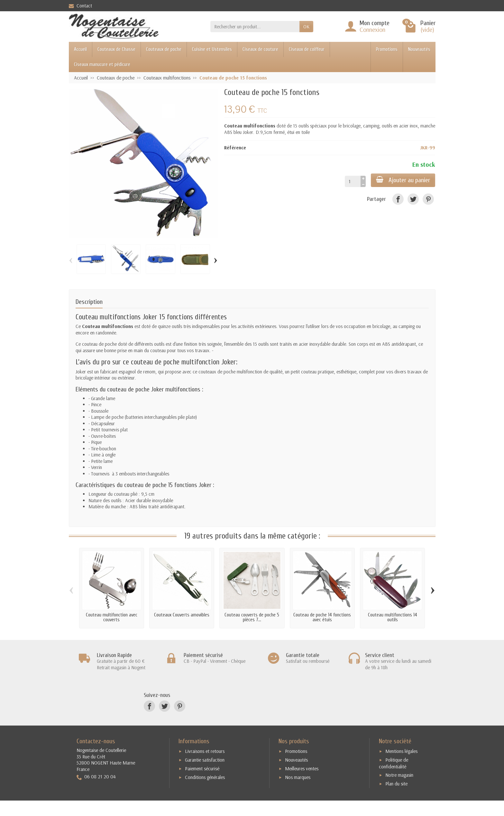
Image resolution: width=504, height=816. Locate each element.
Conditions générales (205, 777)
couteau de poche (155, 362)
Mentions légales (401, 751)
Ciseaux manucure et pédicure (102, 65)
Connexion (372, 29)
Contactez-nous (96, 741)
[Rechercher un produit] (255, 27)
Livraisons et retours (205, 751)
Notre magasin (399, 775)
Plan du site (396, 784)
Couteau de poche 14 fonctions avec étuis (322, 617)
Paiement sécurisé (202, 769)
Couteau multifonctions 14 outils (393, 617)
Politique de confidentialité (394, 763)
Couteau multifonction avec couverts (112, 617)
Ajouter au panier (403, 180)
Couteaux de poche (164, 49)
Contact (80, 6)
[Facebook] (398, 199)
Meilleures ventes (302, 769)
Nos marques (298, 777)
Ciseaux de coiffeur (307, 49)
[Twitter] (413, 199)
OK (306, 27)
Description (89, 302)
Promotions (387, 49)
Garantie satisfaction (205, 760)
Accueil (80, 49)
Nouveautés (419, 49)
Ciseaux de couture (260, 49)
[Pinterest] (428, 199)
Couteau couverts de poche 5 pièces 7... (252, 617)
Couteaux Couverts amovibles (182, 615)
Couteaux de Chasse (116, 49)
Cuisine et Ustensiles (212, 49)
